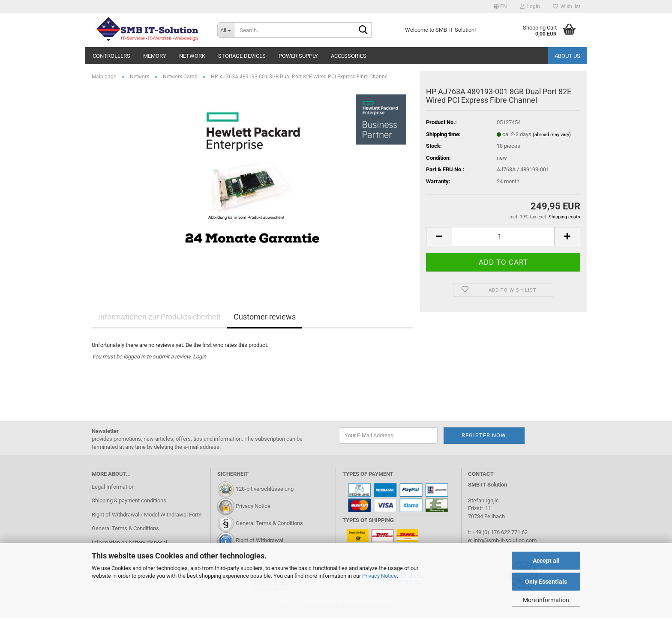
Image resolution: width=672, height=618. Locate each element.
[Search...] (226, 30)
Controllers (111, 56)
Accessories (349, 56)
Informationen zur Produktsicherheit (159, 317)
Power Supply (298, 56)
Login (199, 357)
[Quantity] (503, 237)
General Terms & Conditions (125, 528)
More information (546, 600)
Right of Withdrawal (259, 540)
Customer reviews (265, 317)
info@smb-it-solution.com (505, 540)
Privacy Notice (379, 576)
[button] (500, 6)
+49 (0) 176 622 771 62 (499, 532)
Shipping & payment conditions (129, 500)
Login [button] (530, 6)
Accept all (546, 561)
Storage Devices (242, 56)
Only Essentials (546, 582)
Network (192, 56)
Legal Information (113, 487)
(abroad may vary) (552, 135)
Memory (155, 56)
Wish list (567, 6)
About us (567, 56)
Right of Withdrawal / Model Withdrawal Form (147, 515)
